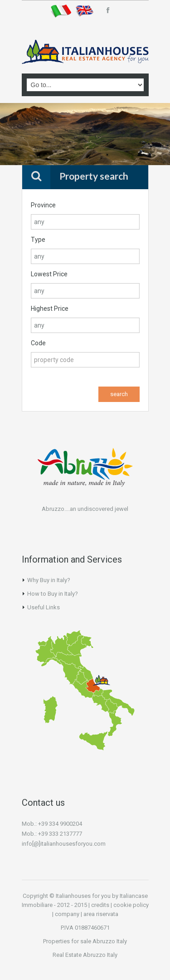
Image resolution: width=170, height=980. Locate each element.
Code (38, 343)
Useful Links (44, 607)
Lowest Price (49, 274)
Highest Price (50, 309)
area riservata (101, 914)
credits (100, 905)
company (67, 914)
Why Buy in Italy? (49, 580)
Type (38, 240)
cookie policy (131, 905)
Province (43, 205)
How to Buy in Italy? (53, 594)
